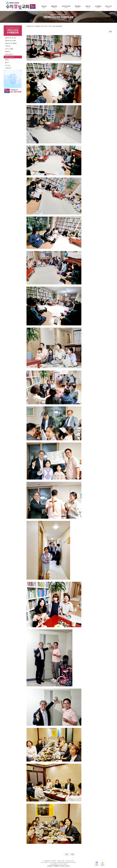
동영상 (7, 60)
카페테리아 (8, 68)
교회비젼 (8, 46)
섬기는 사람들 (9, 49)
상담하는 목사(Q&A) (11, 43)
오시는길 (8, 65)
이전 (67, 854)
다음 (72, 854)
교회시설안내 (9, 54)
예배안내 (8, 52)
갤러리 (7, 62)
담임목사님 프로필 (10, 41)
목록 (110, 32)
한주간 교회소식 (10, 57)
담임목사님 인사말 (10, 38)
